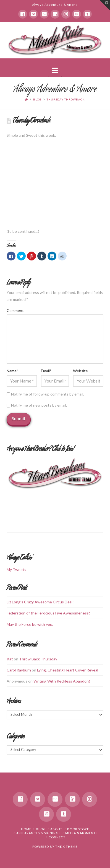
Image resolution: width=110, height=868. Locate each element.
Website (80, 371)
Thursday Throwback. (66, 99)
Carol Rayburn (19, 670)
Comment (15, 310)
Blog (37, 99)
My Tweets (16, 569)
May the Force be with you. (30, 624)
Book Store (78, 829)
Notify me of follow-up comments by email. (48, 394)
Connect (57, 837)
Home (26, 829)
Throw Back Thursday (38, 659)
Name (12, 371)
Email (46, 371)
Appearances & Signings (38, 833)
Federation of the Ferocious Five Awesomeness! (48, 613)
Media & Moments (81, 833)
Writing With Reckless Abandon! (62, 681)
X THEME (70, 847)
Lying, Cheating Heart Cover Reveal (68, 670)
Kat (10, 659)
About (56, 829)
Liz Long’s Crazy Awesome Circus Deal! (40, 602)
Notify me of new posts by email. (39, 405)
